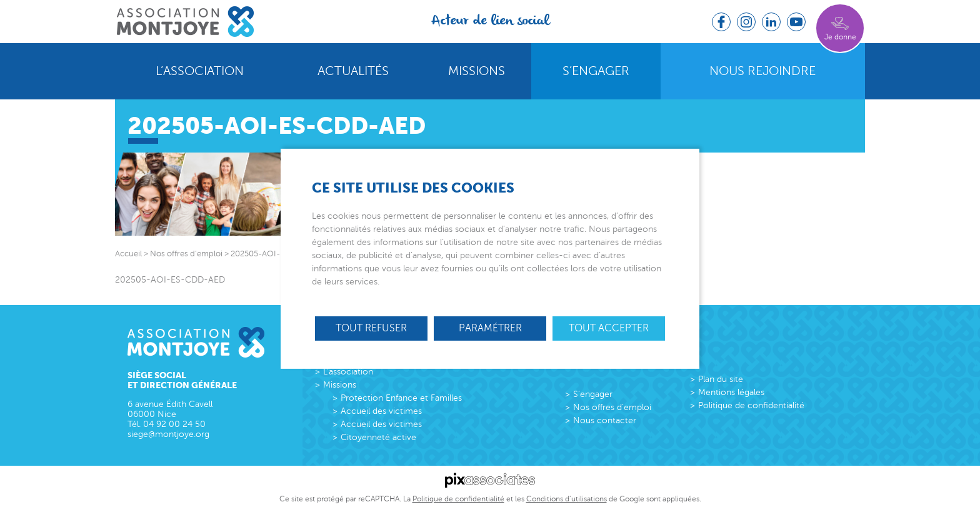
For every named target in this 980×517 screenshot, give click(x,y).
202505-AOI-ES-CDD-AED (170, 280)
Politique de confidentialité (751, 405)
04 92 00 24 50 (174, 424)
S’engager (596, 71)
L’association (200, 71)
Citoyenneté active (378, 437)
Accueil (128, 254)
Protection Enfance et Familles (401, 398)
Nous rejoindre (762, 71)
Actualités (353, 71)
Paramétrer (490, 328)
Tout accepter (609, 328)
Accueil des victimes (381, 411)
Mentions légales (731, 392)
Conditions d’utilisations (567, 499)
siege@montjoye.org (168, 434)
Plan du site (721, 379)
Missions (477, 71)
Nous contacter (605, 420)
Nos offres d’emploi (612, 407)
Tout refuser (371, 328)
